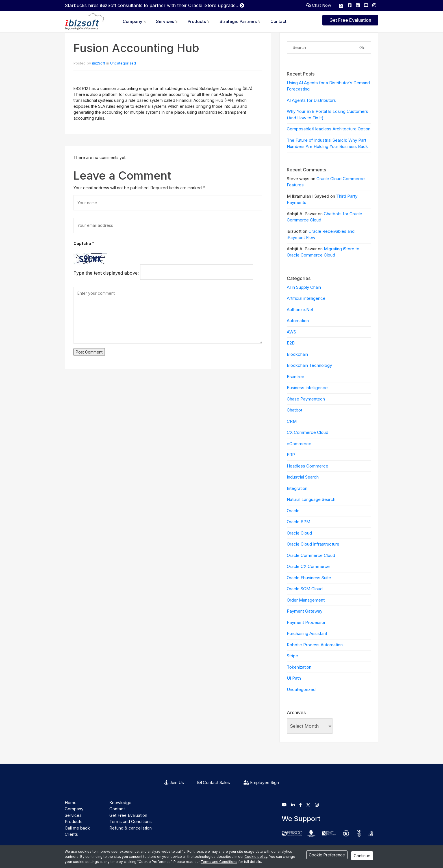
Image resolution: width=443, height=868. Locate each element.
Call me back (77, 828)
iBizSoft (99, 63)
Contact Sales (214, 782)
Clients (71, 834)
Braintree (296, 377)
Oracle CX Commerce (308, 566)
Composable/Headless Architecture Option (329, 129)
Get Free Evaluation (350, 20)
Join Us (174, 782)
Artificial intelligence (306, 298)
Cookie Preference (327, 855)
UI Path (294, 678)
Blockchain (297, 354)
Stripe (292, 656)
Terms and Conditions (131, 821)
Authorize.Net (300, 310)
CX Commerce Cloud (308, 432)
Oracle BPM (298, 522)
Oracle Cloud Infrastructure (313, 544)
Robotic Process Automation (315, 645)
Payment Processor (306, 622)
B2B (291, 343)
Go (362, 48)
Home (71, 803)
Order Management (306, 600)
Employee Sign (261, 782)
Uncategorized (123, 63)
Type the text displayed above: (106, 273)
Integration (297, 488)
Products (197, 21)
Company (133, 21)
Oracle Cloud (299, 533)
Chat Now (319, 5)
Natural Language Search (311, 499)
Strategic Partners (238, 21)
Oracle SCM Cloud (305, 589)
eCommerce (299, 444)
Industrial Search (303, 477)
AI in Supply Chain (304, 287)
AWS (291, 332)
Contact (278, 21)
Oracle (293, 511)
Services (165, 21)
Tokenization (299, 667)
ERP (291, 455)
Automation (298, 321)
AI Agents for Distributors (311, 100)
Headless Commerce (308, 466)
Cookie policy (256, 857)
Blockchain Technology (309, 365)
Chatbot (295, 410)
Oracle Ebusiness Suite (309, 578)
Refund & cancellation (131, 828)
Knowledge (120, 803)
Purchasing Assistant (307, 633)
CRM (292, 421)
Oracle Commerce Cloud (311, 555)
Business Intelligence (307, 388)
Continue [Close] (362, 856)
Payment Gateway (305, 611)
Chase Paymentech (306, 399)
